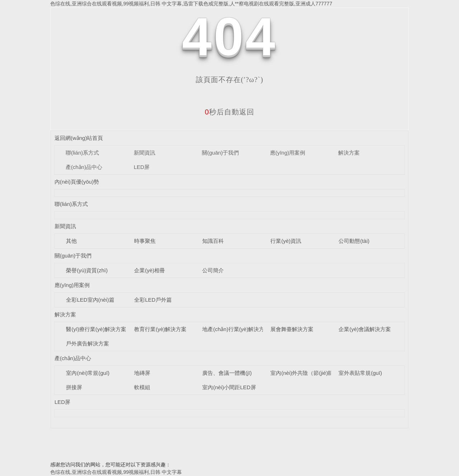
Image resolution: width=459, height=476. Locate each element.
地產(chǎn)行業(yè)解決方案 (236, 329)
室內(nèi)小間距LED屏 (229, 387)
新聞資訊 (145, 153)
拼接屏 (74, 387)
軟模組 (142, 387)
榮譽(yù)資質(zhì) (87, 270)
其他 (71, 241)
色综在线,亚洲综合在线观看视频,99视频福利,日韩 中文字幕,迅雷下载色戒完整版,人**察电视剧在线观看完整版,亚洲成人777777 (191, 4)
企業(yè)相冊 (150, 270)
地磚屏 (142, 373)
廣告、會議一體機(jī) (227, 373)
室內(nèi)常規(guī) (88, 373)
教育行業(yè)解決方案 (160, 329)
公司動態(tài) (354, 241)
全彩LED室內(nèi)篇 (90, 300)
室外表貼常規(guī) (360, 373)
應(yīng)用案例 (288, 153)
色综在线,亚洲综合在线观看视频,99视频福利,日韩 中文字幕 (116, 472)
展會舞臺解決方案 (292, 329)
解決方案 (349, 153)
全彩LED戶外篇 (153, 300)
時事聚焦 (145, 241)
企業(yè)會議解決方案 (365, 329)
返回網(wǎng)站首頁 (79, 138)
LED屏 (142, 167)
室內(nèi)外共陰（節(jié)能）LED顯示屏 (318, 373)
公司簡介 (213, 270)
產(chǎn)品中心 (84, 167)
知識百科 (213, 241)
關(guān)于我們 (220, 153)
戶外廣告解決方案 (87, 343)
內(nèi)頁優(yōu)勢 (77, 182)
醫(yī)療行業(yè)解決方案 (96, 329)
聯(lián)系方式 (82, 153)
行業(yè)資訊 (286, 241)
